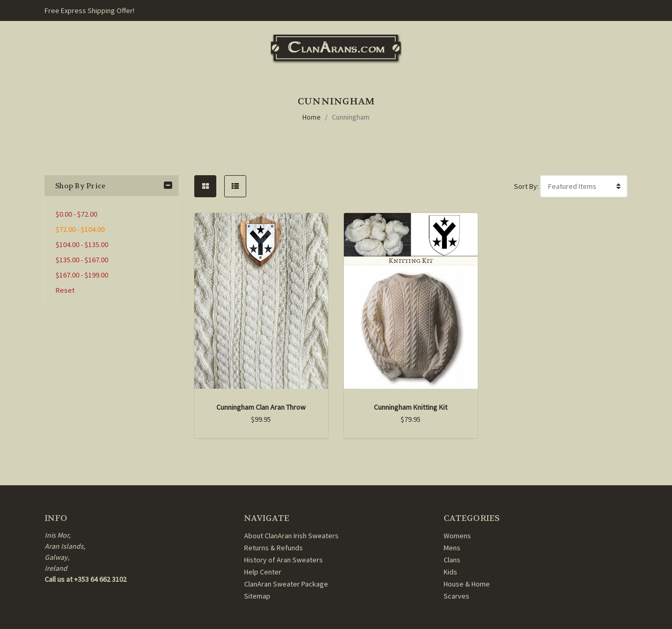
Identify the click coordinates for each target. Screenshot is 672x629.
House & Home (467, 584)
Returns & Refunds (274, 548)
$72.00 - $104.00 (80, 229)
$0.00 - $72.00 (76, 214)
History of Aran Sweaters (283, 560)
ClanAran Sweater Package (286, 584)
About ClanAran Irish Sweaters (291, 536)
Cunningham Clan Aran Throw (261, 407)
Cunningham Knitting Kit (411, 407)
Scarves (456, 596)
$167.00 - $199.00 (82, 275)
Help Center (263, 572)
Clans (452, 560)
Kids (450, 572)
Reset (65, 290)
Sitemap (257, 596)
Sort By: (526, 186)
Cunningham (351, 117)
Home (312, 117)
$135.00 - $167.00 (82, 260)
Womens (457, 536)
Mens (452, 548)
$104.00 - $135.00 (82, 244)
